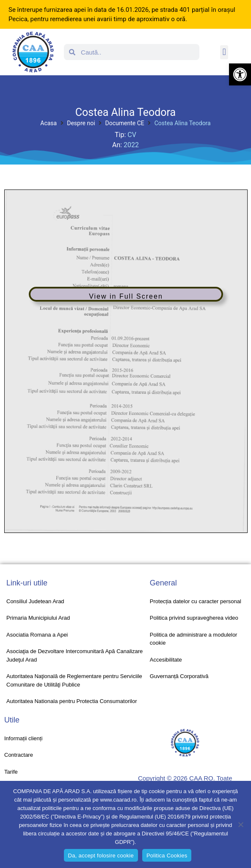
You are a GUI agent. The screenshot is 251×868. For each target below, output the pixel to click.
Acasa (48, 123)
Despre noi (81, 123)
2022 (131, 145)
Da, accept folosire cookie (101, 856)
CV (132, 135)
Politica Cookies (167, 856)
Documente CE (125, 123)
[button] (240, 74)
